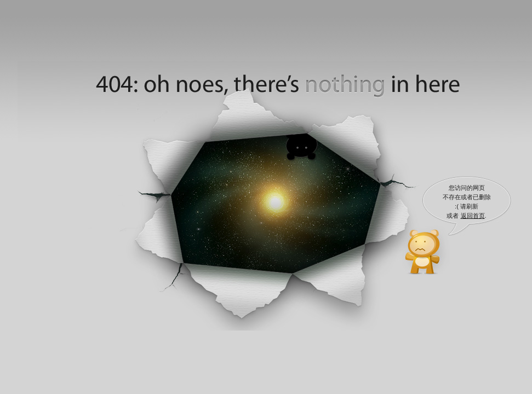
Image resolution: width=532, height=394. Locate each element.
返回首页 (473, 216)
